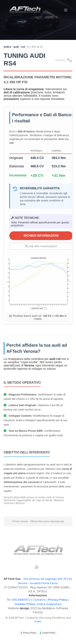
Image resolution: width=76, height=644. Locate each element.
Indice (7, 47)
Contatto (39, 600)
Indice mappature (49, 604)
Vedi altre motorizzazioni (41, 246)
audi (16, 47)
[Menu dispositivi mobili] (66, 10)
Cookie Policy (49, 633)
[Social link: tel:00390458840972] (38, 567)
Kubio (38, 621)
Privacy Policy (30, 633)
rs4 (23, 47)
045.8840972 (21, 600)
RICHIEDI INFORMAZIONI (41, 236)
